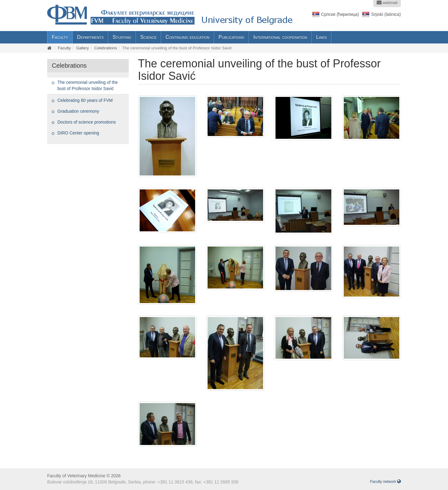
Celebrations (106, 48)
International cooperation (280, 37)
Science (148, 37)
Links (322, 37)
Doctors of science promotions (87, 122)
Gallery (82, 48)
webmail (387, 2)
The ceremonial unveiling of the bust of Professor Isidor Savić (88, 85)
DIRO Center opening (78, 133)
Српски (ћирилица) (340, 14)
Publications (231, 37)
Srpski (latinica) (386, 14)
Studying (122, 37)
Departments (90, 37)
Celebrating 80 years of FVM (85, 100)
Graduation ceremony (78, 111)
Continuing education (187, 37)
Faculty (60, 37)
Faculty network (385, 482)
